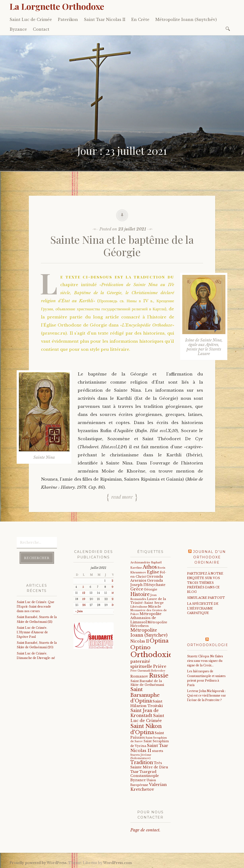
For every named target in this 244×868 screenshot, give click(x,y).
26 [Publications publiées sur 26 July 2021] (84, 605)
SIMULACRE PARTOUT (206, 598)
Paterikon (68, 20)
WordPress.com (117, 863)
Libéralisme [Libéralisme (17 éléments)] (139, 607)
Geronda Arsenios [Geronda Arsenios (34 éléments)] (147, 578)
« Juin (79, 611)
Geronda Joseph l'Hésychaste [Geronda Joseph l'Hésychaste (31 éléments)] (148, 583)
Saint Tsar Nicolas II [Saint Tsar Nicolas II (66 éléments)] (149, 748)
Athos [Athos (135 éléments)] (150, 567)
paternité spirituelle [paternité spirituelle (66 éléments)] (141, 664)
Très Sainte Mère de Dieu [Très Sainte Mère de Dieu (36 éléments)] (149, 765)
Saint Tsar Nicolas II (105, 20)
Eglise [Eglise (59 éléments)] (153, 572)
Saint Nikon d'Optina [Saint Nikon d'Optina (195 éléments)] (146, 729)
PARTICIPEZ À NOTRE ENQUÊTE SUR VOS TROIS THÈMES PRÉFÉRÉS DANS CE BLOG (205, 583)
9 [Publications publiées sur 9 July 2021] (112, 587)
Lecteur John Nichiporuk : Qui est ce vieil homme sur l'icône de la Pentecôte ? (206, 695)
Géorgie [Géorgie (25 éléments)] (151, 589)
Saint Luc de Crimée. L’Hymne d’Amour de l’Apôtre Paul (32, 632)
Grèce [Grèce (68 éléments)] (137, 589)
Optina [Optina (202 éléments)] (159, 641)
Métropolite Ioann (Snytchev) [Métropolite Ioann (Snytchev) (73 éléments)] (149, 633)
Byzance (18, 29)
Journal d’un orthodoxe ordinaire (209, 557)
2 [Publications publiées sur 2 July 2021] (112, 581)
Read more (122, 497)
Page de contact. (145, 830)
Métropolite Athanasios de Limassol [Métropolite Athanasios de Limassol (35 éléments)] (146, 618)
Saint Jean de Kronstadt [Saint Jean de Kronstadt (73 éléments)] (145, 713)
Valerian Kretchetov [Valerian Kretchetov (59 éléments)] (149, 787)
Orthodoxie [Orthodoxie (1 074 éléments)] (151, 655)
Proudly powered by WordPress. (38, 863)
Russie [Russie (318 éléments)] (159, 675)
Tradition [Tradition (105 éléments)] (142, 762)
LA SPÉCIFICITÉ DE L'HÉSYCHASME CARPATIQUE (203, 608)
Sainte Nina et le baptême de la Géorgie (122, 246)
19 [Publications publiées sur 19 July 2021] (84, 599)
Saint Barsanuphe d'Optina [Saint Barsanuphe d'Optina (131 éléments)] (145, 695)
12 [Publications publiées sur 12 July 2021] (84, 593)
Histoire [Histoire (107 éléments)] (140, 594)
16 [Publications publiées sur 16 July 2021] (113, 593)
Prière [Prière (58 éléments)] (160, 666)
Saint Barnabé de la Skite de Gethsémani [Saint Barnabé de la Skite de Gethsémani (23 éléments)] (147, 683)
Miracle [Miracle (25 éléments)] (155, 607)
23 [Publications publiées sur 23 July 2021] (113, 599)
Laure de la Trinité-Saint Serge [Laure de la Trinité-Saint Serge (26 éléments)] (148, 601)
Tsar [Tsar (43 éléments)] (135, 772)
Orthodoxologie (208, 645)
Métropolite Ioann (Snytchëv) (186, 20)
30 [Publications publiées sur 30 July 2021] (113, 605)
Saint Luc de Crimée (31, 20)
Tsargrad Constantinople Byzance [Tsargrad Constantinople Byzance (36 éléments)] (145, 776)
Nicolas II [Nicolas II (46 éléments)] (140, 641)
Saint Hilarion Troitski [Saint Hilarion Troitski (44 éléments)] (147, 703)
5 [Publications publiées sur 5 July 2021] (83, 587)
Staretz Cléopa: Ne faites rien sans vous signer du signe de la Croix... (205, 661)
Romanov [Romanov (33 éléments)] (139, 676)
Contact (41, 29)
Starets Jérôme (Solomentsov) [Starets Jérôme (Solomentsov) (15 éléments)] (141, 756)
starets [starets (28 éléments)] (158, 751)
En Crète (140, 20)
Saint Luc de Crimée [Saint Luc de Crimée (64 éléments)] (147, 718)
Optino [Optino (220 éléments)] (140, 647)
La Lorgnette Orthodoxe (57, 6)
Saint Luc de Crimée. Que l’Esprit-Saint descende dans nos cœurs (36, 607)
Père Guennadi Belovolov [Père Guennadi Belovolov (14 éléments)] (148, 671)
